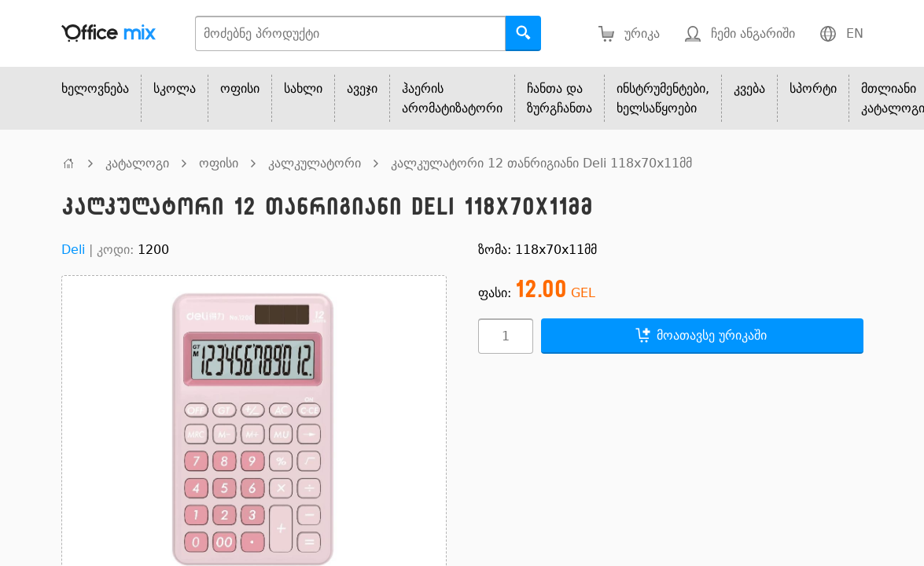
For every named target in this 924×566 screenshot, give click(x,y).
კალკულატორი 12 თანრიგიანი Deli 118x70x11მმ (541, 163)
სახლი (303, 88)
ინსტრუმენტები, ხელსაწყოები (663, 98)
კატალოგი (137, 163)
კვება (749, 88)
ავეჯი (362, 88)
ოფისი (240, 88)
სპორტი (813, 88)
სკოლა (175, 88)
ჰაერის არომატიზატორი (452, 98)
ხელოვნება (95, 88)
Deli (73, 250)
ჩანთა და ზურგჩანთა (560, 98)
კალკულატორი (315, 163)
